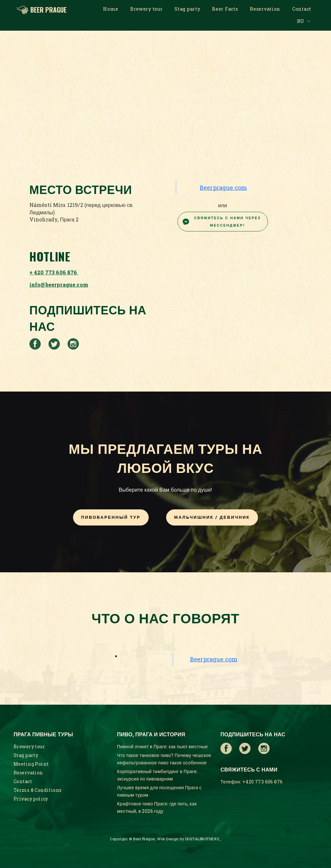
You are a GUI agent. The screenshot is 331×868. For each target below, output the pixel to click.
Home (111, 9)
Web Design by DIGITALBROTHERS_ (189, 839)
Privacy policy (31, 799)
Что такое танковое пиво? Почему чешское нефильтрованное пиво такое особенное (164, 759)
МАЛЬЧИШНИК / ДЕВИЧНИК (212, 517)
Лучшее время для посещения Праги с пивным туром (159, 791)
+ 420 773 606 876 (54, 272)
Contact (302, 9)
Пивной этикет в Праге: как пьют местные (162, 746)
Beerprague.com (223, 188)
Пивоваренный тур (111, 517)
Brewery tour (146, 9)
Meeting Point (31, 764)
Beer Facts (225, 9)
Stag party (187, 9)
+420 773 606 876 (263, 782)
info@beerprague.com (59, 285)
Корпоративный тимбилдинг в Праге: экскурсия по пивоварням (157, 775)
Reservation (265, 9)
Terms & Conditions (38, 790)
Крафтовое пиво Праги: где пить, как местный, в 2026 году (157, 807)
